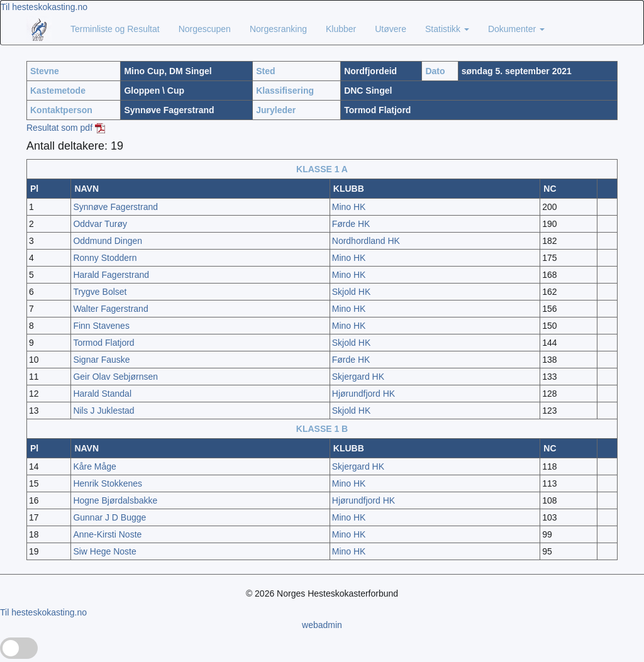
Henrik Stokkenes (108, 483)
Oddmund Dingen (108, 241)
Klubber (341, 29)
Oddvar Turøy (100, 224)
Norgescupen (205, 29)
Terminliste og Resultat (115, 29)
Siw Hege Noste (104, 551)
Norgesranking (278, 29)
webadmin (322, 625)
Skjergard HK (358, 377)
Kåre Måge (94, 466)
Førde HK (351, 224)
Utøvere (391, 29)
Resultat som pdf (66, 128)
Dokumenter (516, 29)
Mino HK (349, 207)
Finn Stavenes (101, 326)
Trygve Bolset (100, 292)
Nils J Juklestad (103, 411)
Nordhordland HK (366, 241)
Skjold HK (351, 292)
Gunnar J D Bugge (109, 517)
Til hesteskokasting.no (44, 7)
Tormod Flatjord (103, 343)
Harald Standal (102, 394)
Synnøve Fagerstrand (115, 207)
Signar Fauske (101, 360)
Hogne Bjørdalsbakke (115, 500)
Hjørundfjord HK (364, 394)
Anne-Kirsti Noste (107, 534)
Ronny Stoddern (105, 258)
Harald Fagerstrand (111, 275)
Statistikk (447, 29)
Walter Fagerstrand (110, 309)
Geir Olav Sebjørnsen (115, 377)
